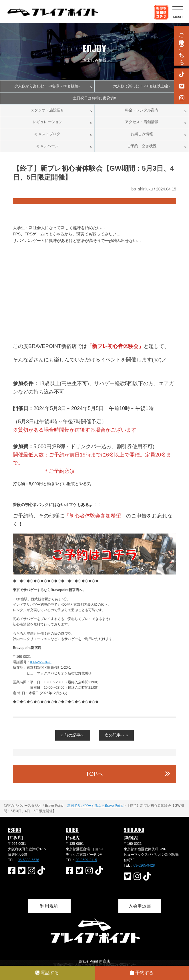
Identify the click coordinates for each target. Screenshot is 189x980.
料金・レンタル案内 (142, 110)
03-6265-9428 (41, 662)
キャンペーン (47, 146)
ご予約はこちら (182, 46)
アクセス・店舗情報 (142, 122)
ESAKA (15, 830)
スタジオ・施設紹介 (47, 110)
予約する (142, 973)
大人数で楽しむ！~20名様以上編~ (142, 86)
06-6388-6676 (28, 860)
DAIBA (72, 830)
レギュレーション (47, 122)
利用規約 (49, 906)
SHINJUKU (134, 830)
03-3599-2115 (86, 860)
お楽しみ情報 (142, 134)
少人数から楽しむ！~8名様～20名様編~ (47, 86)
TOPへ (94, 774)
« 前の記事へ (73, 735)
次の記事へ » (116, 735)
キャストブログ (47, 134)
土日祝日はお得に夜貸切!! (94, 98)
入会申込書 (140, 906)
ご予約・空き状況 (142, 146)
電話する (47, 973)
